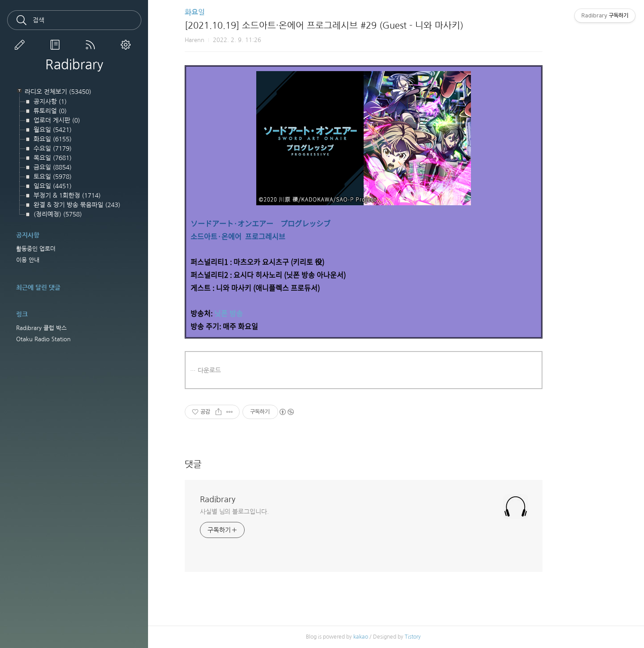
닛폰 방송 (261, 313)
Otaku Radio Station (43, 339)
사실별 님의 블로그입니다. (267, 512)
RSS (92, 45)
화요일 (227, 12)
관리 (127, 45)
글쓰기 (21, 45)
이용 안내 (28, 260)
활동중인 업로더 (36, 249)
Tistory (445, 637)
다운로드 (242, 370)
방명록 (57, 45)
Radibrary (74, 64)
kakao (393, 637)
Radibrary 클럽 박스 (41, 328)
